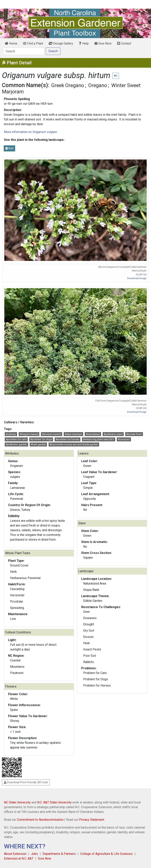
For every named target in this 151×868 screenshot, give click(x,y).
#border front (134, 434)
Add (9, 148)
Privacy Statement (92, 820)
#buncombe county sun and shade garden (74, 444)
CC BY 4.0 (141, 275)
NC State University (17, 802)
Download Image (137, 278)
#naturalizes (93, 434)
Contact (124, 43)
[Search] (24, 51)
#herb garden (38, 444)
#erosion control (51, 434)
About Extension (15, 854)
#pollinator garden (16, 444)
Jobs (34, 854)
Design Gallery (61, 43)
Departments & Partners (59, 854)
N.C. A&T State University (54, 802)
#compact (124, 439)
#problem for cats (16, 439)
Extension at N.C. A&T (19, 858)
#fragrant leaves (29, 434)
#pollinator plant (113, 434)
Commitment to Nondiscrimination (40, 820)
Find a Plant (33, 43)
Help (84, 43)
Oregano (98, 85)
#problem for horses (67, 439)
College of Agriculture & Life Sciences (106, 854)
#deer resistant (73, 434)
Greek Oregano (68, 85)
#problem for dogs (41, 439)
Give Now (103, 43)
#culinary (11, 434)
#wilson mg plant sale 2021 (99, 439)
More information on (30, 132)
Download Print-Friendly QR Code (26, 782)
